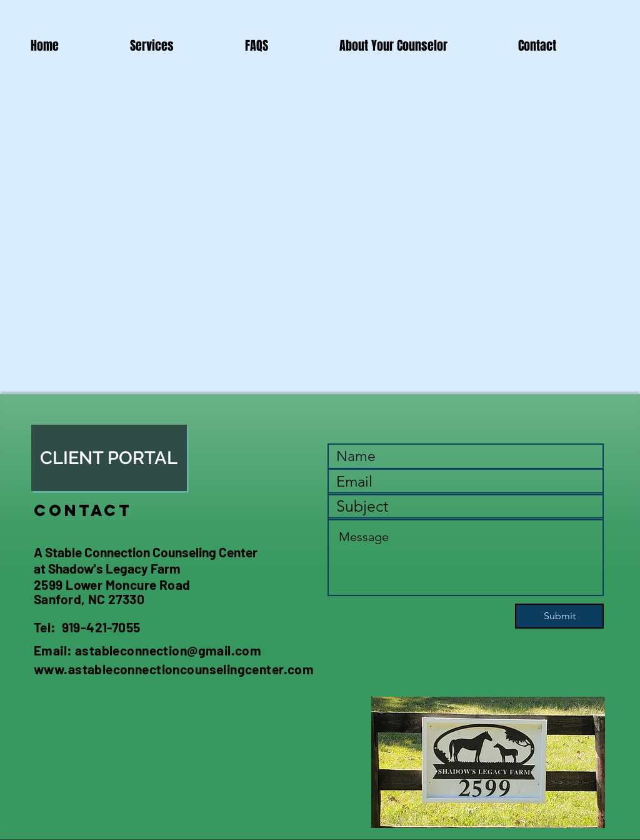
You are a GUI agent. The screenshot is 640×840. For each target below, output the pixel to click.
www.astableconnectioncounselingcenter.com (174, 669)
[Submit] (559, 616)
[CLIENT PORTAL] (109, 458)
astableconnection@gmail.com (168, 650)
